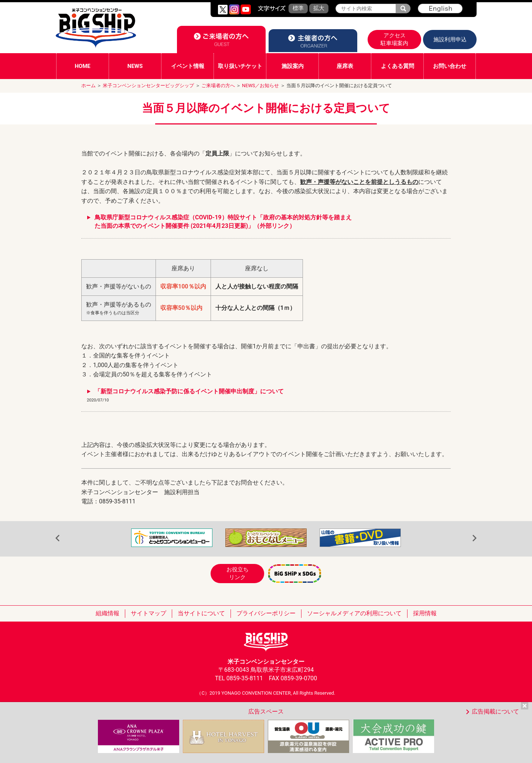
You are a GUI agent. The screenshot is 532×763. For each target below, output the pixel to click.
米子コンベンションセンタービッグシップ (148, 85)
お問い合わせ (450, 66)
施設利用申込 (450, 40)
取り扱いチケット (240, 66)
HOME (83, 66)
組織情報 (108, 613)
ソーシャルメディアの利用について (354, 613)
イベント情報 (188, 66)
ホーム (88, 85)
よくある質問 (398, 66)
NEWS (135, 66)
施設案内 (293, 66)
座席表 (345, 66)
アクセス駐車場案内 (394, 39)
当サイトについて (201, 613)
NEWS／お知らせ (260, 85)
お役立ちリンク (238, 573)
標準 (298, 8)
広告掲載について (495, 711)
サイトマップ (149, 613)
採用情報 (425, 613)
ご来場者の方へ (218, 85)
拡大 (319, 8)
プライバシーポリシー (266, 613)
